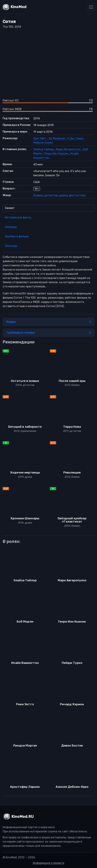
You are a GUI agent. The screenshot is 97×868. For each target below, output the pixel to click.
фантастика (77, 195)
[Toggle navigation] (91, 7)
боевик (38, 195)
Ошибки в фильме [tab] (17, 236)
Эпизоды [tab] (11, 246)
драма (63, 195)
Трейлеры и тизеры (48, 333)
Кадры (48, 322)
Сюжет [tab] (10, 208)
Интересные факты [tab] (18, 217)
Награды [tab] (11, 227)
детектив (51, 195)
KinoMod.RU (23, 817)
